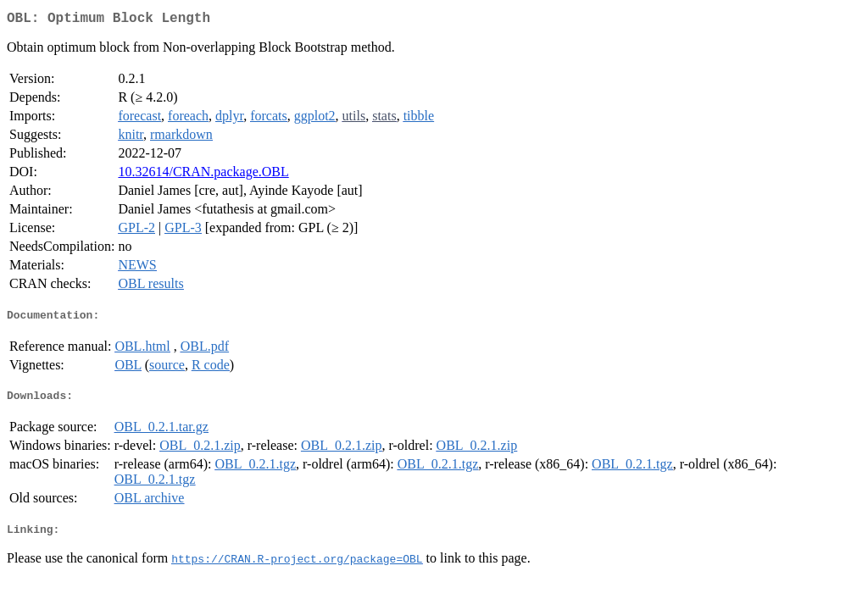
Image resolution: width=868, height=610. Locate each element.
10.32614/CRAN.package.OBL (203, 175)
